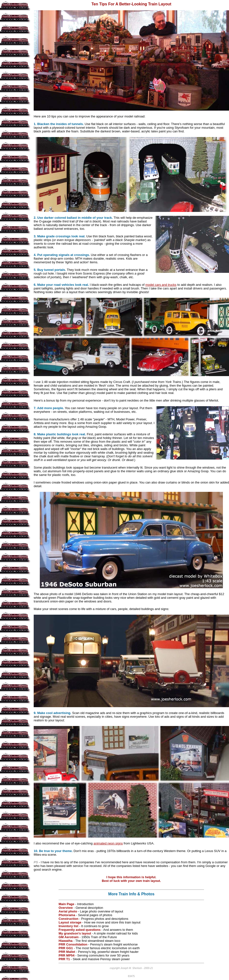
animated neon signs (108, 843)
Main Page (66, 904)
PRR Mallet (67, 952)
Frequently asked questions (80, 930)
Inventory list (68, 926)
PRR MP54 (67, 955)
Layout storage (70, 922)
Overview (66, 908)
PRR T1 (64, 959)
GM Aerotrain (69, 937)
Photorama (67, 915)
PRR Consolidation (73, 944)
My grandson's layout (75, 933)
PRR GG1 (66, 948)
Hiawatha (66, 941)
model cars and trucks (161, 285)
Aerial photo (68, 911)
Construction (68, 919)
